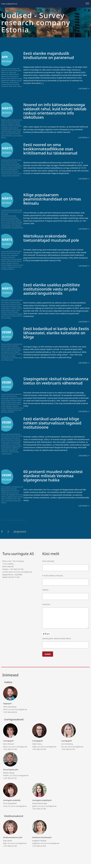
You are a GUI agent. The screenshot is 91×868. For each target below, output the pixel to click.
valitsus (19, 86)
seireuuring (5, 82)
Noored (9, 174)
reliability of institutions (8, 314)
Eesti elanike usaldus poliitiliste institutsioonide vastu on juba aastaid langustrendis (55, 289)
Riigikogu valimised (12, 265)
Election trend (6, 255)
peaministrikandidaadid (9, 216)
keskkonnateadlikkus (14, 168)
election (4, 396)
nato (8, 76)
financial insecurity (7, 71)
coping (14, 69)
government (5, 304)
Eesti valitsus (5, 302)
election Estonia (6, 212)
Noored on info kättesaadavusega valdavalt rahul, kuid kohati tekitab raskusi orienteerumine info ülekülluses (56, 111)
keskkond (4, 168)
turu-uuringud (11, 356)
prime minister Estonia (8, 222)
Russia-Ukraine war (12, 497)
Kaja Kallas (5, 214)
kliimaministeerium (12, 170)
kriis (7, 73)
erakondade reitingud (8, 398)
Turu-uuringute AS (9, 4)
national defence (6, 350)
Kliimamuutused (6, 172)
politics (9, 78)
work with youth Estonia (13, 134)
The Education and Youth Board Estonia (11, 131)
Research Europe (17, 78)
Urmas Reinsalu (6, 228)
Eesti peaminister (17, 210)
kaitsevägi (4, 346)
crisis (18, 69)
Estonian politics (17, 212)
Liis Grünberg (16, 448)
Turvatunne (5, 86)
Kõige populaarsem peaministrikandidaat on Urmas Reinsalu (55, 199)
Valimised (11, 269)
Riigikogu (13, 80)
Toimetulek (16, 84)
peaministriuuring (7, 218)
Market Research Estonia (9, 402)
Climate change (16, 160)
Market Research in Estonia (11, 125)
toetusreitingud (6, 226)
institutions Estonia (15, 304)
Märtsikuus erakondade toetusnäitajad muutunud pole (54, 238)
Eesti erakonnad (16, 251)
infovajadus (11, 124)
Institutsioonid (6, 306)
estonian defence (7, 344)
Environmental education (14, 166)
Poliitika (16, 218)
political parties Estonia (8, 220)
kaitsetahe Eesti (17, 344)
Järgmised (20, 535)
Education (4, 120)
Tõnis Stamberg (16, 226)
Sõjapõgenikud (14, 499)
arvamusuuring (6, 69)
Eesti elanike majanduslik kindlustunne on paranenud (51, 55)
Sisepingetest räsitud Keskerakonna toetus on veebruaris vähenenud (48, 383)
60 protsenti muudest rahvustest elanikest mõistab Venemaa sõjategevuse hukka (56, 480)
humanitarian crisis (17, 491)
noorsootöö (18, 126)
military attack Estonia (13, 348)
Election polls (16, 253)
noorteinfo (5, 128)
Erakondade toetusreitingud (8, 258)
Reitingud (19, 222)
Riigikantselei (5, 80)
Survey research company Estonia (10, 83)
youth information (7, 136)
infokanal (4, 124)
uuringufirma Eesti (17, 228)
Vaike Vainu (13, 86)
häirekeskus (9, 444)
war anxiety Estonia (7, 360)
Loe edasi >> (84, 88)
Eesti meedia (12, 120)
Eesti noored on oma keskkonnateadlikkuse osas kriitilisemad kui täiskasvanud (53, 149)
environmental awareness (9, 162)
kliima (3, 170)
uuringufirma (5, 358)
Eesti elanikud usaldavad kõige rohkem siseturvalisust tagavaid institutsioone (55, 427)
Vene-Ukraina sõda (16, 358)
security (19, 80)
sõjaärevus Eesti (9, 352)
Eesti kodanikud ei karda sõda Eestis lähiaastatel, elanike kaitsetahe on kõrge (53, 333)
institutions (17, 444)
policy (19, 402)
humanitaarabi (6, 491)
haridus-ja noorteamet (13, 122)
